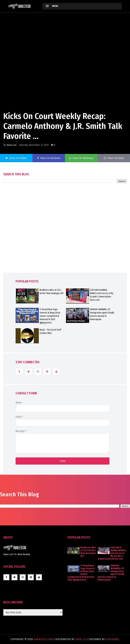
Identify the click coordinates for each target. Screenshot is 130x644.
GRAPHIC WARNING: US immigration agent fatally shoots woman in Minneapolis (102, 314)
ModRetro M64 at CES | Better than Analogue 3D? (52, 292)
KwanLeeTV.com (44, 639)
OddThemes (113, 639)
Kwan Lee (12, 145)
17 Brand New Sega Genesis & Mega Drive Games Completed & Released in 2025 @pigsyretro (50, 316)
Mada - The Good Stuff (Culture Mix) (50, 331)
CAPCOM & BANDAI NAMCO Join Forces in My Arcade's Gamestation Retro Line (102, 295)
